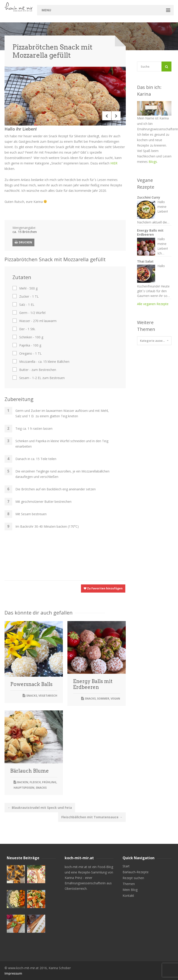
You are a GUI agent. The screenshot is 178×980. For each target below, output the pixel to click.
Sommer (103, 699)
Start (126, 866)
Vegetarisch (48, 696)
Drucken (23, 242)
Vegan (115, 699)
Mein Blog (130, 890)
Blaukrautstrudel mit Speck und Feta (40, 808)
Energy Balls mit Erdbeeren (93, 684)
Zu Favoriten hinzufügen (103, 588)
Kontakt (128, 896)
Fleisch (35, 782)
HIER (114, 163)
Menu (46, 10)
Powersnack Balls (31, 684)
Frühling (49, 782)
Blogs (153, 162)
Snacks (32, 696)
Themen (129, 884)
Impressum (13, 973)
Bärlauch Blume (30, 771)
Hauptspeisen (24, 788)
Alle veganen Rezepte (153, 304)
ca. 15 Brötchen (25, 232)
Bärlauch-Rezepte (136, 872)
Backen (23, 782)
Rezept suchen (133, 878)
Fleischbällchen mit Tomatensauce (92, 817)
